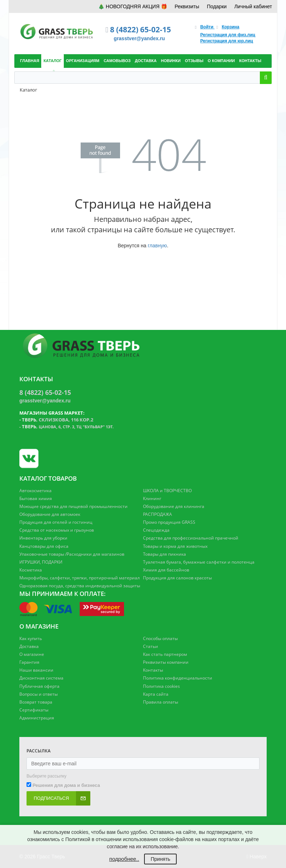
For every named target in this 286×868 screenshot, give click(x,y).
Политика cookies (161, 686)
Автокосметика (35, 491)
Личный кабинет (253, 6)
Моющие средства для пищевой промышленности (73, 506)
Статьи (151, 646)
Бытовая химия (36, 498)
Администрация (37, 718)
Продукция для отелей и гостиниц (56, 522)
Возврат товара (36, 702)
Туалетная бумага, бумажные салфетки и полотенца (199, 562)
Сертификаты (34, 710)
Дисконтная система (41, 678)
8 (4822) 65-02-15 (140, 29)
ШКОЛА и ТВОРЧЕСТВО (167, 491)
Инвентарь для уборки (43, 538)
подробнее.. (124, 859)
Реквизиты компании (166, 662)
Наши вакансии (36, 670)
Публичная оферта (39, 686)
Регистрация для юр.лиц (227, 41)
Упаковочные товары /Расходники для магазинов (72, 554)
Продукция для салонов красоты (177, 578)
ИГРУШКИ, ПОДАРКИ (41, 562)
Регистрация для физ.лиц (228, 35)
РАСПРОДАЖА (158, 514)
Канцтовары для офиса (44, 546)
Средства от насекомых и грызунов (57, 530)
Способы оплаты (160, 638)
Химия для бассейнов (166, 570)
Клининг (152, 498)
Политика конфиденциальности (178, 678)
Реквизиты (187, 6)
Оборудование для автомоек (50, 514)
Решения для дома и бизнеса (66, 785)
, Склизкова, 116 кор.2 (58, 420)
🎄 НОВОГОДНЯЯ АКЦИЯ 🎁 (133, 6)
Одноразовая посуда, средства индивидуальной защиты (80, 586)
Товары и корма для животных (175, 546)
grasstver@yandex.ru (139, 38)
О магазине (32, 654)
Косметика (31, 570)
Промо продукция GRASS (169, 522)
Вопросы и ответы (39, 694)
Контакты (153, 670)
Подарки (217, 6)
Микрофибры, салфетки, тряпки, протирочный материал (80, 578)
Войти (208, 27)
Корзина (231, 27)
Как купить (31, 638)
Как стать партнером (165, 654)
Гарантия (29, 662)
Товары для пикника (165, 554)
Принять (160, 859)
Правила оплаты (161, 702)
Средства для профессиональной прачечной (191, 538)
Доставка (29, 646)
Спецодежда (156, 530)
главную (157, 246)
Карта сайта (156, 694)
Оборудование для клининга (174, 506)
